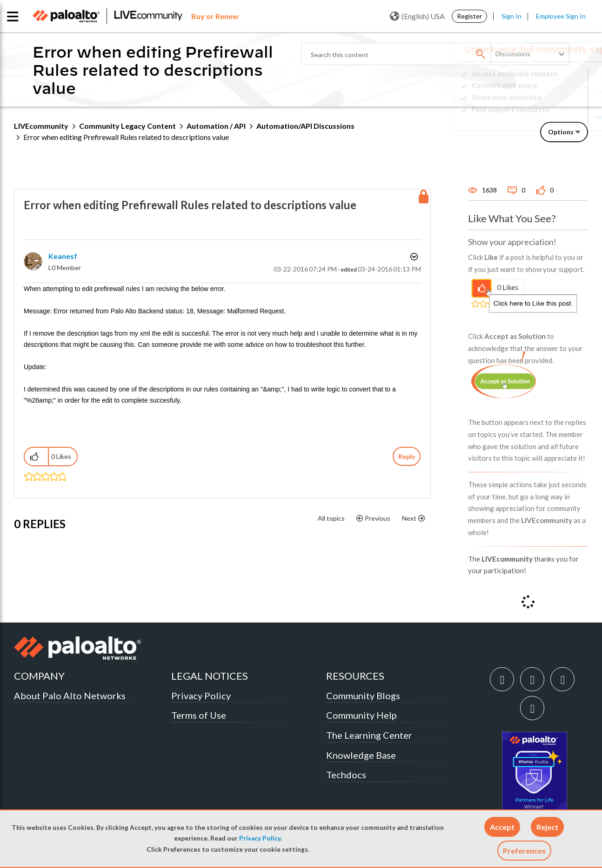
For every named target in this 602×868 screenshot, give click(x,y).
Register (469, 16)
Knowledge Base (361, 755)
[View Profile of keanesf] (63, 256)
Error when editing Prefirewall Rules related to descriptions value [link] (126, 137)
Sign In (512, 16)
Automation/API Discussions (305, 126)
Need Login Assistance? (546, 117)
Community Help (361, 715)
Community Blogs (363, 696)
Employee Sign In (561, 16)
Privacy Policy (260, 838)
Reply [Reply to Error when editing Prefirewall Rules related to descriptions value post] (407, 456)
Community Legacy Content (127, 126)
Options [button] (561, 132)
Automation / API (216, 126)
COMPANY (39, 676)
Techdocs (346, 775)
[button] (502, 827)
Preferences (524, 851)
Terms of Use (199, 715)
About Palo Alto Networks (70, 696)
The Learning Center (369, 735)
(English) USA (417, 16)
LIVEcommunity (41, 126)
